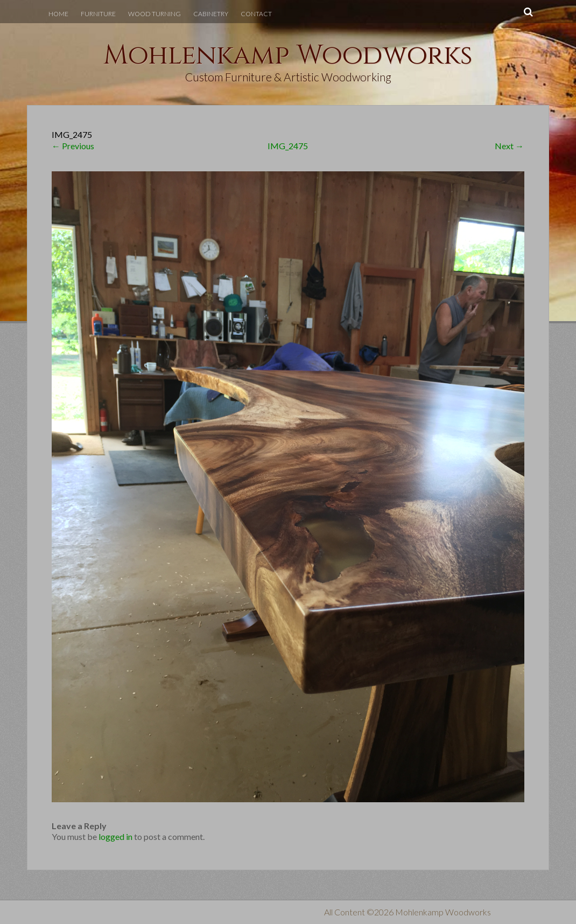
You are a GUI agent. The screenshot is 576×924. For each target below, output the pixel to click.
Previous (73, 146)
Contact (256, 14)
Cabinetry (211, 14)
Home (58, 14)
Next (509, 146)
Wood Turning (154, 14)
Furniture (98, 14)
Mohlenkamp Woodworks (288, 55)
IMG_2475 (288, 146)
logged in (115, 836)
